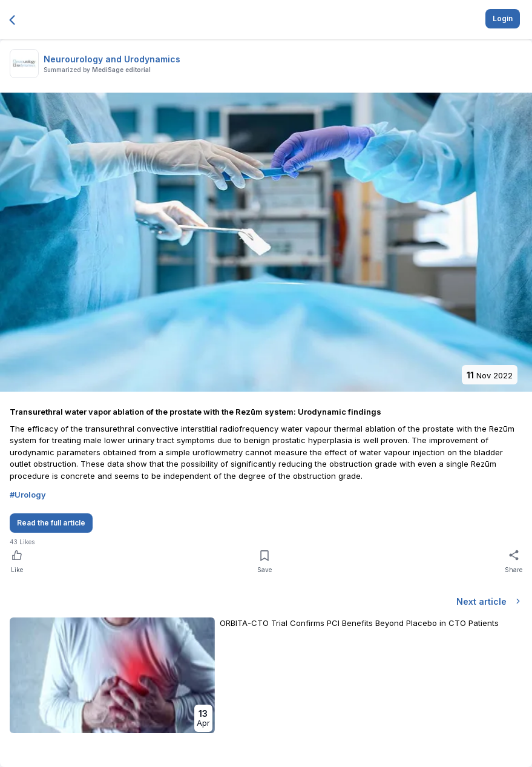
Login (503, 18)
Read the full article (51, 523)
